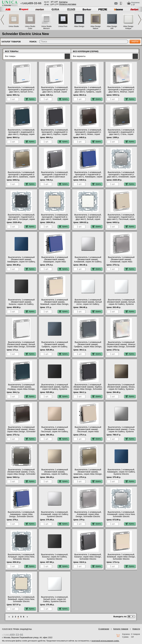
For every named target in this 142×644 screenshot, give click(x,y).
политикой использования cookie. (105, 641)
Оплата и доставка (68, 4)
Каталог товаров (121, 629)
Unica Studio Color (30, 27)
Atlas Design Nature (96, 27)
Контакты (63, 2)
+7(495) (31, 3)
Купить (30, 99)
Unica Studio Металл (46, 27)
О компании (104, 629)
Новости (136, 629)
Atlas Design (79, 26)
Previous (2, 20)
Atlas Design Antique (128, 27)
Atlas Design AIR (112, 27)
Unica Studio (14, 26)
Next (140, 20)
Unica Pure (63, 26)
